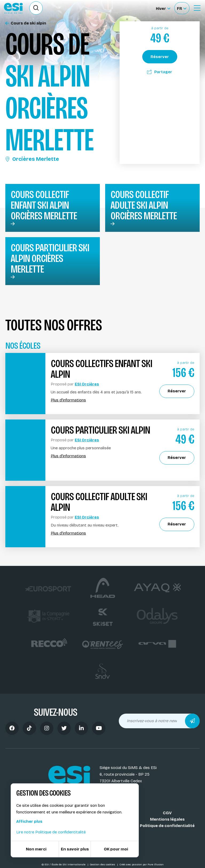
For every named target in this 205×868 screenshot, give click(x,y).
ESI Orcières (87, 384)
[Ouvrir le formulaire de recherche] (36, 8)
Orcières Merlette (32, 159)
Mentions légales (167, 819)
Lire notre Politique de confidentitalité (51, 832)
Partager (160, 72)
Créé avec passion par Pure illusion (141, 865)
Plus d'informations (68, 400)
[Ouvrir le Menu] (197, 8)
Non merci (36, 849)
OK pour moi (116, 849)
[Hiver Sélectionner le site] (163, 8)
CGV (167, 813)
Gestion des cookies (103, 865)
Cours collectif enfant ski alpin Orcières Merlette (44, 205)
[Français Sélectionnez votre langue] (182, 8)
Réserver (160, 57)
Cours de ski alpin (26, 23)
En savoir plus (75, 849)
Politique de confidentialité (167, 826)
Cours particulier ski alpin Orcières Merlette (50, 258)
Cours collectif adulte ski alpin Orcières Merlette (144, 205)
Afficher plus (29, 821)
